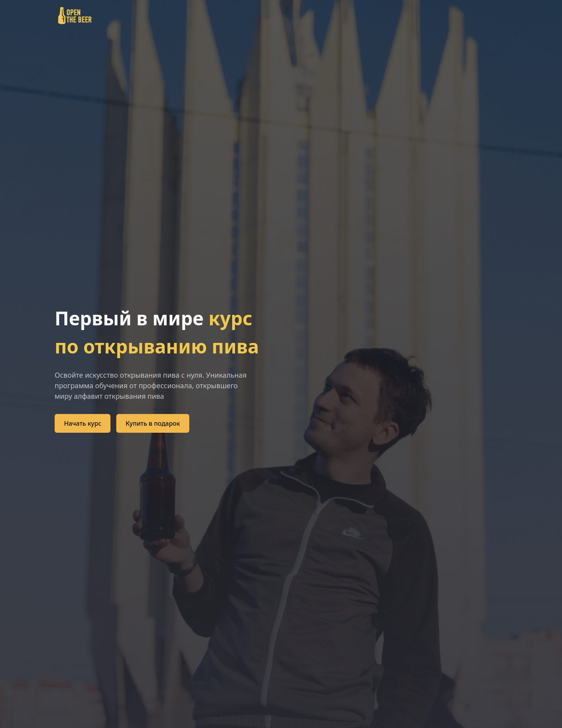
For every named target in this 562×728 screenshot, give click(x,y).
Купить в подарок (153, 423)
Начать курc (83, 423)
